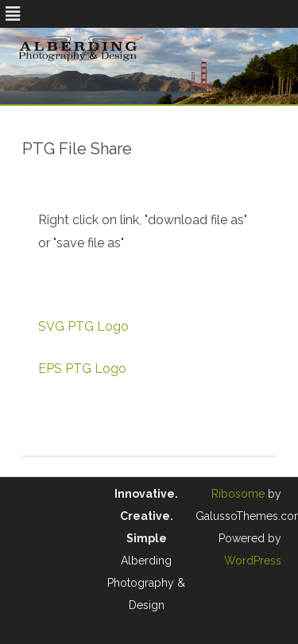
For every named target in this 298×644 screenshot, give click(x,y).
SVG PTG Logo (83, 326)
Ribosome (238, 494)
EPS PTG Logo (82, 369)
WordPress (253, 561)
